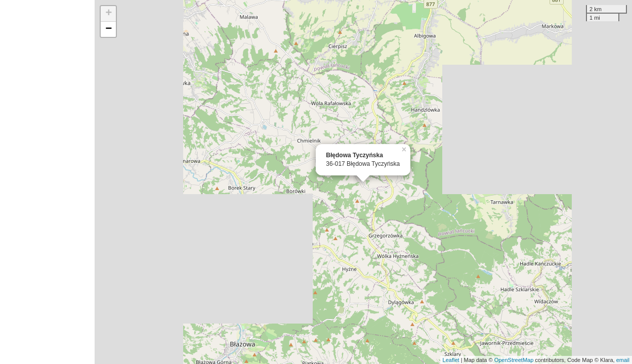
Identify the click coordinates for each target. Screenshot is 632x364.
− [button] (109, 29)
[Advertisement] (47, 182)
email (623, 360)
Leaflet (451, 360)
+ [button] (109, 14)
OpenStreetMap (514, 360)
